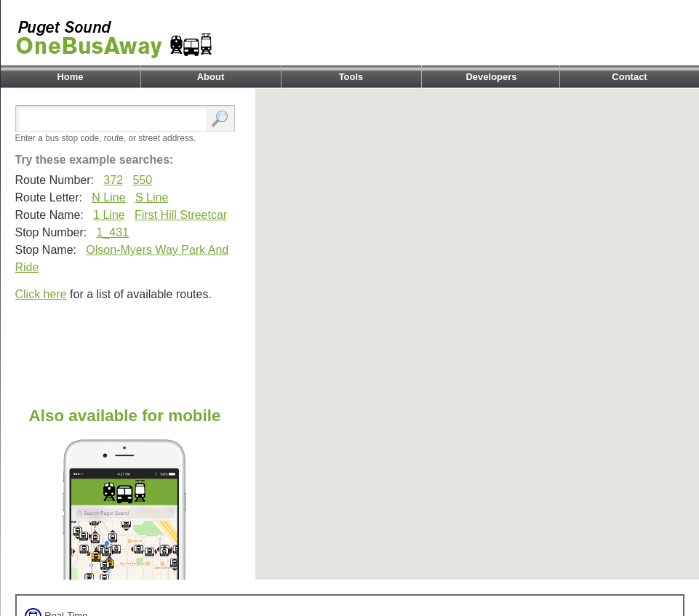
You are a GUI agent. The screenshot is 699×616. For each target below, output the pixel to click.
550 (142, 180)
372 (113, 180)
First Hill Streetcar (181, 215)
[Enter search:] (114, 120)
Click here (41, 294)
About (211, 77)
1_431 (113, 232)
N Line (108, 197)
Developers (491, 77)
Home (70, 77)
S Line (152, 197)
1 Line (109, 215)
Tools (351, 77)
